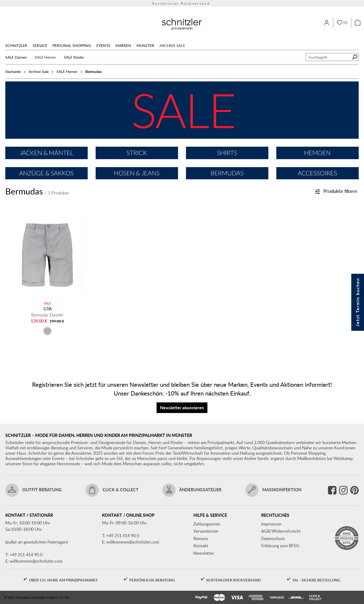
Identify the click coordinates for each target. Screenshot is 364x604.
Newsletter (204, 553)
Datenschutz (273, 538)
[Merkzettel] (342, 23)
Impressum (271, 524)
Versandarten (206, 531)
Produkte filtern (336, 191)
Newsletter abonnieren (182, 408)
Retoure (201, 538)
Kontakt (201, 546)
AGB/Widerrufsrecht (281, 531)
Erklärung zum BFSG (280, 546)
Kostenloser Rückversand (182, 3)
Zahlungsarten (207, 524)
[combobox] (328, 57)
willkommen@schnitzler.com (36, 561)
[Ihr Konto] (327, 23)
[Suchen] (355, 57)
